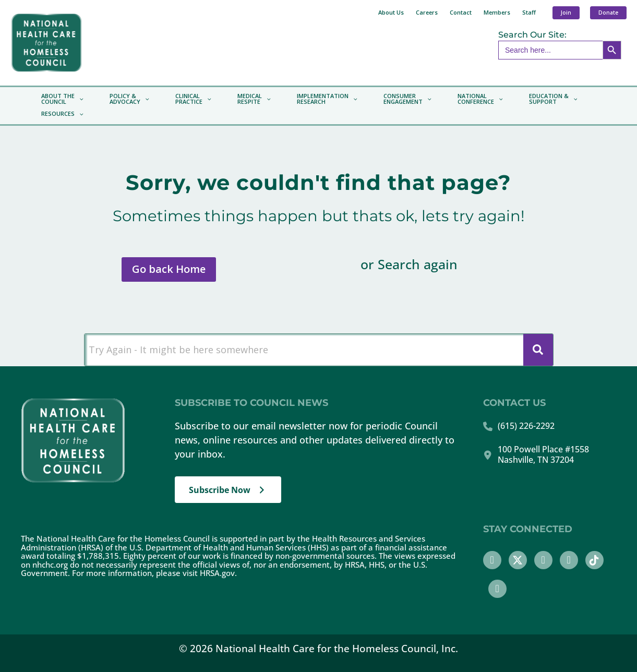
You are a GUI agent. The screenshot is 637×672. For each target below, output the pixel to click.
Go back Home (169, 269)
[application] (79, 99)
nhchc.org (50, 565)
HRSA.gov (217, 573)
